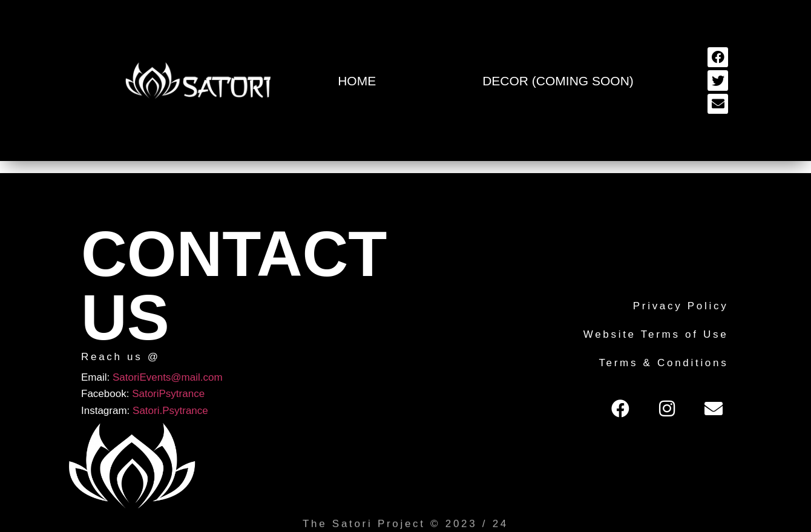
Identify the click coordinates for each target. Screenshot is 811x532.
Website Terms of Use (656, 334)
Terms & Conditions (663, 363)
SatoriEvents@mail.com (168, 377)
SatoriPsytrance (168, 394)
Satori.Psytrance (170, 411)
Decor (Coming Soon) (558, 81)
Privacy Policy (681, 306)
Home (357, 81)
